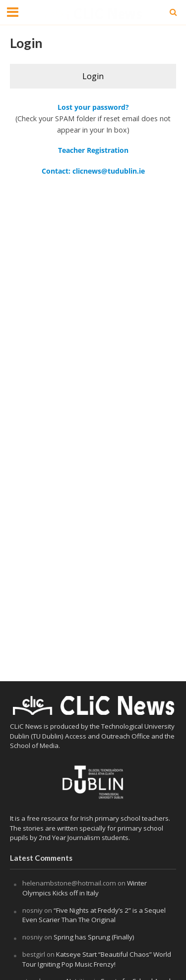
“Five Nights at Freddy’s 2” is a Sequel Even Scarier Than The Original (94, 915)
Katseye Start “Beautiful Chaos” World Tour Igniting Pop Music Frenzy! (97, 959)
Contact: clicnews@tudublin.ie (93, 171)
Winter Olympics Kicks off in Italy (85, 888)
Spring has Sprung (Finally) (94, 937)
